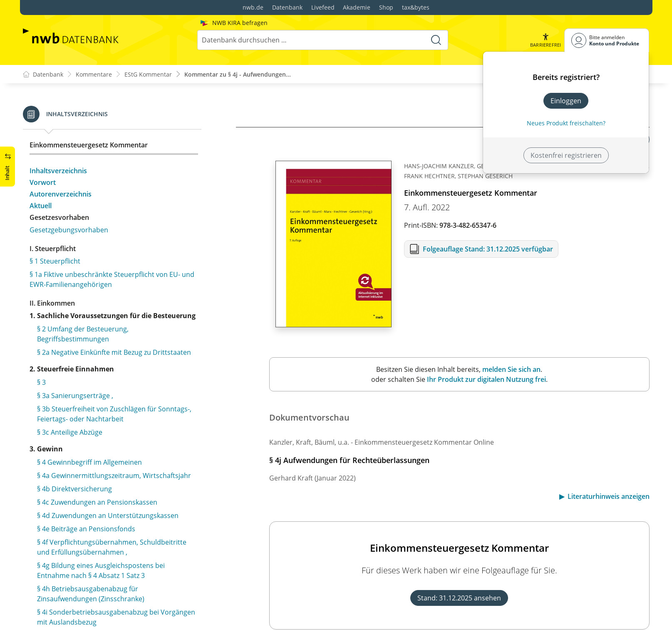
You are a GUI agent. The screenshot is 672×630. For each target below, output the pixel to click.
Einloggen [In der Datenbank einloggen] (566, 101)
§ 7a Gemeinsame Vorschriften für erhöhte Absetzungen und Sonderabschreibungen (104, 594)
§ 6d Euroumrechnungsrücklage (87, 529)
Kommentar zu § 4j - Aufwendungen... (238, 74)
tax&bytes (416, 7)
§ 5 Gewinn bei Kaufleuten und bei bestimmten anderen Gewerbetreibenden (110, 371)
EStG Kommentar (148, 74)
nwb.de (253, 7)
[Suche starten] (436, 40)
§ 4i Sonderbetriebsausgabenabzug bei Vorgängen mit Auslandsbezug (116, 127)
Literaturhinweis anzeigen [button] (609, 496)
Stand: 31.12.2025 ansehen (459, 598)
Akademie (357, 7)
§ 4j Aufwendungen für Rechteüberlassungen (107, 146)
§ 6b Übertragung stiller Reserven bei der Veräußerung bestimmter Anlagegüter (102, 467)
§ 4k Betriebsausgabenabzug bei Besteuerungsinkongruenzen (87, 347)
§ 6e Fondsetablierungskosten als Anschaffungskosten (89, 547)
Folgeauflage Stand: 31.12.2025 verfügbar (488, 249)
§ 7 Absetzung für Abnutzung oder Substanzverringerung (90, 570)
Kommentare (94, 74)
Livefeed (323, 7)
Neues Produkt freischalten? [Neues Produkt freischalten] (566, 123)
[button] (546, 40)
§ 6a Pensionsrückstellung (78, 449)
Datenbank (287, 7)
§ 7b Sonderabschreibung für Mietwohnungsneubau (83, 617)
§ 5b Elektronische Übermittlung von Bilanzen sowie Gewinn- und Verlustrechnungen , (108, 417)
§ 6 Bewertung (59, 436)
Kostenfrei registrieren (566, 155)
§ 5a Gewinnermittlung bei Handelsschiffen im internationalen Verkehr (109, 394)
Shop (386, 7)
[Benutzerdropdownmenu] (607, 40)
